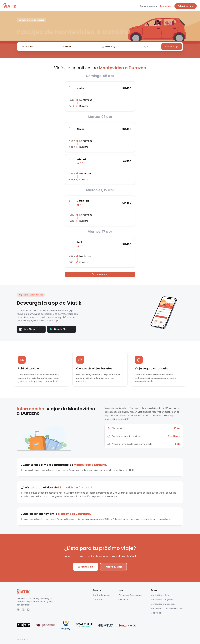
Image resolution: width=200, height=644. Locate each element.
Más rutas (156, 614)
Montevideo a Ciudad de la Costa (167, 610)
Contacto (98, 601)
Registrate (166, 6)
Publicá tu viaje (186, 6)
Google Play (59, 329)
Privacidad (123, 601)
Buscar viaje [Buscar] (172, 46)
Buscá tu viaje (86, 568)
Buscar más (100, 274)
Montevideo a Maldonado (163, 606)
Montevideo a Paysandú (162, 601)
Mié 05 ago (109, 46)
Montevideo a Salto (160, 597)
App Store (27, 329)
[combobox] (35, 47)
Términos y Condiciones (130, 597)
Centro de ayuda (148, 6)
